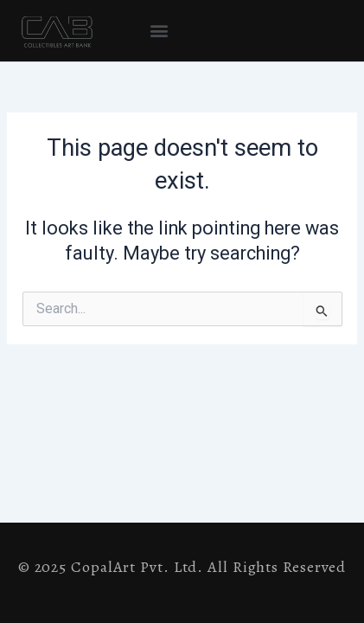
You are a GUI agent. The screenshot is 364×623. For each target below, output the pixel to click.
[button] (159, 31)
